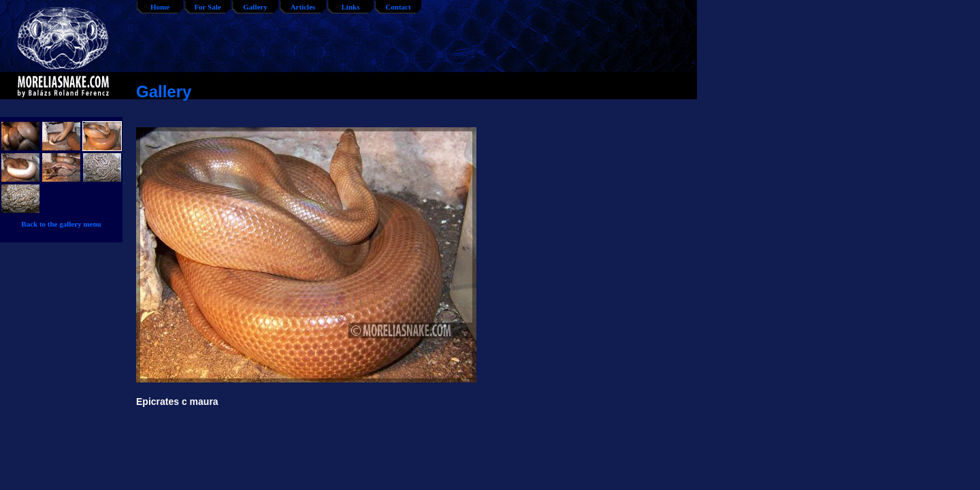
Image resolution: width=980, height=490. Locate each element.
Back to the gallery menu (61, 224)
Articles (303, 7)
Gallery (255, 7)
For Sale (207, 7)
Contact (398, 7)
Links (351, 7)
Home (160, 7)
